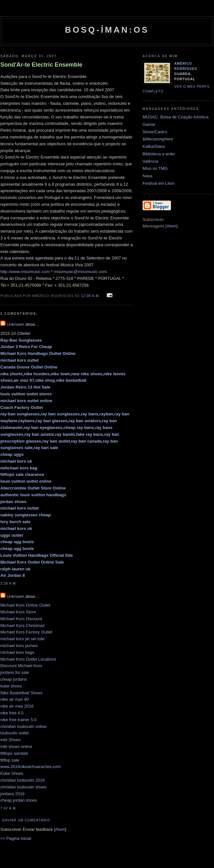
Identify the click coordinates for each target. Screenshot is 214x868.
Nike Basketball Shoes (21, 693)
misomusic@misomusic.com (80, 272)
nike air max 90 (15, 699)
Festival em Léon (159, 183)
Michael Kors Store (18, 612)
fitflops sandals (14, 753)
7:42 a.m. (9, 808)
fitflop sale (10, 760)
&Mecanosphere (158, 139)
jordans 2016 (12, 794)
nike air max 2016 (17, 706)
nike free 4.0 (12, 713)
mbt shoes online (16, 747)
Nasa (147, 176)
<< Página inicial (16, 838)
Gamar (149, 124)
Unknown (16, 324)
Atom (60, 829)
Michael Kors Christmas (22, 626)
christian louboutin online (23, 726)
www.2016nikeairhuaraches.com (31, 767)
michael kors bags (17, 652)
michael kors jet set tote (22, 639)
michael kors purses (19, 646)
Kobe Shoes (12, 773)
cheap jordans (14, 679)
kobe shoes (11, 686)
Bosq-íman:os (107, 30)
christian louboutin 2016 (22, 780)
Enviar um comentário (26, 820)
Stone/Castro (155, 132)
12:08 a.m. (91, 296)
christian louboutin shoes (23, 787)
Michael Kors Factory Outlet (26, 632)
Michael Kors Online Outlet (25, 605)
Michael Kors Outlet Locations (28, 659)
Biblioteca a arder (159, 154)
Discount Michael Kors (21, 666)
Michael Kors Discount (21, 619)
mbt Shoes (10, 740)
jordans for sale (15, 672)
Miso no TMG (155, 168)
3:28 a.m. (9, 583)
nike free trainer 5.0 (18, 720)
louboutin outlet (15, 733)
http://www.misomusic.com (25, 272)
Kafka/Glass (154, 146)
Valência (150, 161)
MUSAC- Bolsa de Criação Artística (176, 117)
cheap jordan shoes (19, 800)
